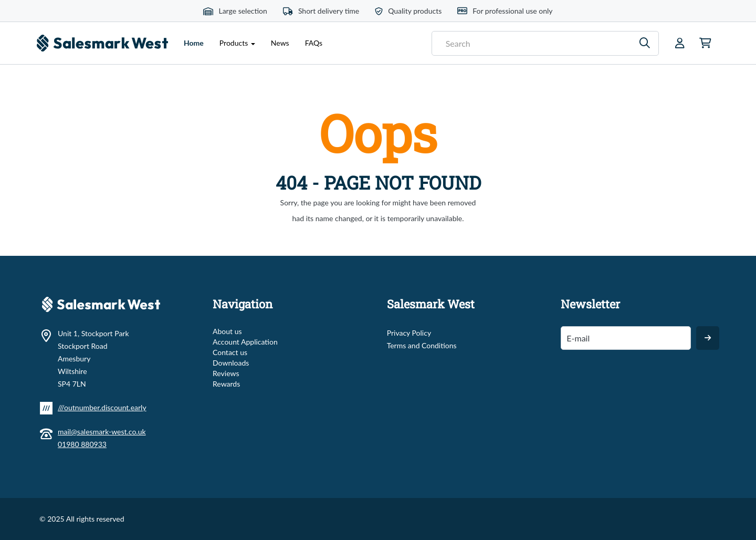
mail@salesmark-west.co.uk (102, 432)
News (280, 43)
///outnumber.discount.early (102, 407)
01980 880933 (82, 444)
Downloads (231, 363)
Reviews (226, 373)
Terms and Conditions (422, 345)
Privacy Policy (409, 333)
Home (198, 42)
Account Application (245, 342)
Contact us (230, 352)
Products (237, 43)
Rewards (226, 384)
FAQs (314, 43)
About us (227, 331)
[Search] (645, 43)
